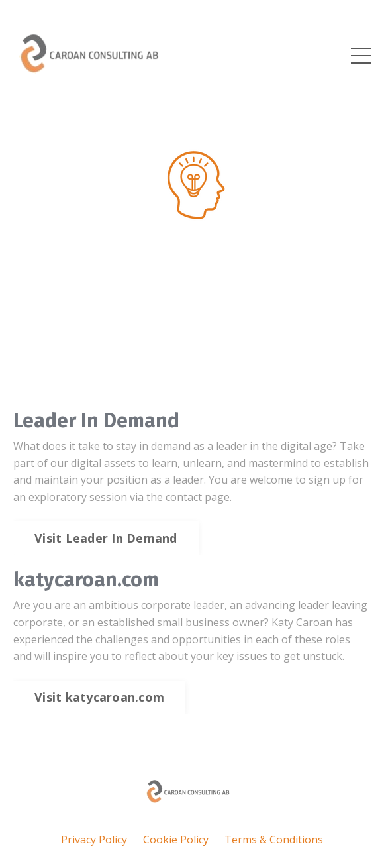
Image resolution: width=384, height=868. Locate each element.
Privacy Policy (94, 840)
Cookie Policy (176, 840)
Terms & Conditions (274, 840)
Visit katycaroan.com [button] (99, 697)
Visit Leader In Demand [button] (106, 538)
